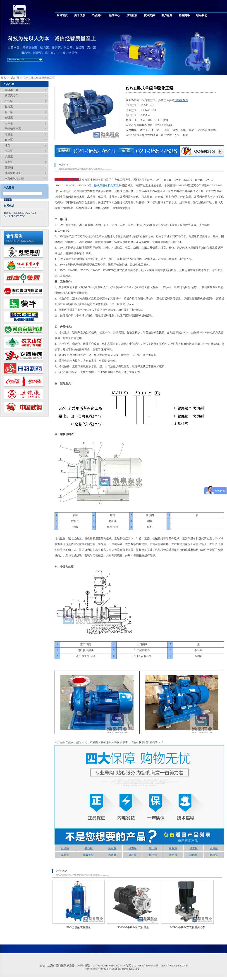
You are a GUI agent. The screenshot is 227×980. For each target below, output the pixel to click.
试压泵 (9, 157)
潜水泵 (173, 855)
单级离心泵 (12, 90)
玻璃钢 (9, 168)
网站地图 (135, 969)
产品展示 (97, 15)
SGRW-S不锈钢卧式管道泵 (133, 927)
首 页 (4, 78)
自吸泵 (9, 118)
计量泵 (9, 134)
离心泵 (15, 78)
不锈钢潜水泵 (13, 129)
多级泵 (112, 848)
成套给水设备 (13, 173)
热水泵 (112, 855)
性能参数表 (181, 100)
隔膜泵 (194, 855)
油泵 (7, 145)
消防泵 (9, 151)
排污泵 (9, 101)
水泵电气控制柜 (14, 179)
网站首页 (62, 15)
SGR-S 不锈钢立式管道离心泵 (188, 927)
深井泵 (9, 162)
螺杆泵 (214, 855)
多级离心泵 (12, 95)
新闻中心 (115, 15)
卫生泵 (9, 123)
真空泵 (9, 140)
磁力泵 (9, 107)
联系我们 (202, 15)
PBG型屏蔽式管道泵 (78, 927)
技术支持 (149, 15)
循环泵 (133, 855)
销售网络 (184, 15)
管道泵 (65, 848)
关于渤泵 (80, 15)
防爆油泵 (88, 855)
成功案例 (132, 15)
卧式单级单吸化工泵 (67, 180)
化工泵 (9, 112)
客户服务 (167, 15)
